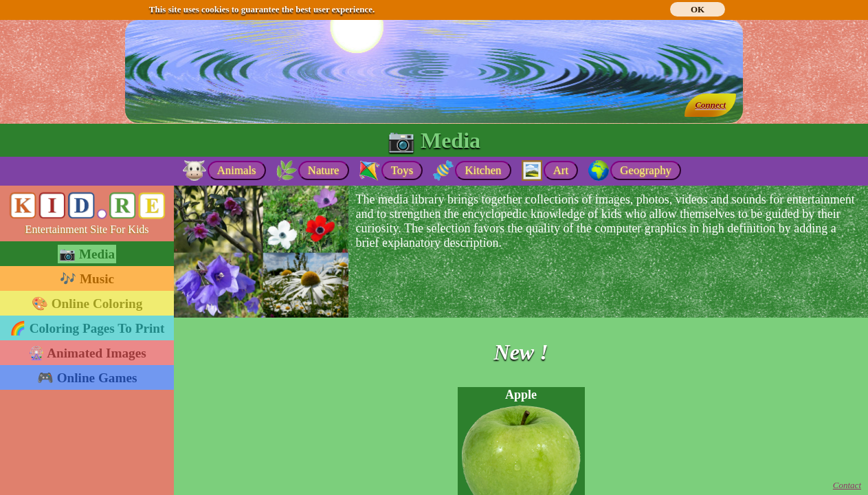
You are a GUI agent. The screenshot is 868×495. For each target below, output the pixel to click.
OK (698, 9)
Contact (847, 485)
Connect (710, 105)
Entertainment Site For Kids (87, 229)
